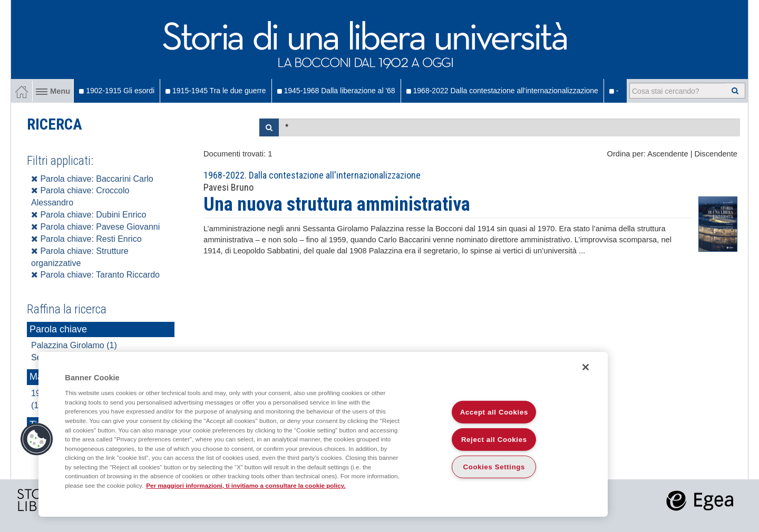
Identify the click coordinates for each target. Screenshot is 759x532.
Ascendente (668, 154)
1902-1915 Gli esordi (117, 91)
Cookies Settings (494, 467)
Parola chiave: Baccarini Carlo (92, 179)
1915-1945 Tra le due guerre (216, 91)
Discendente (716, 154)
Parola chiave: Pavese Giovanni (95, 227)
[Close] (586, 367)
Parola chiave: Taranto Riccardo (95, 275)
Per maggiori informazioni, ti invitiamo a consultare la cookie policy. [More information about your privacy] (246, 485)
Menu (53, 91)
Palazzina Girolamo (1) (74, 345)
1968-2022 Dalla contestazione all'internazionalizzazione (502, 91)
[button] (37, 439)
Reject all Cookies (494, 440)
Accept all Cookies (494, 412)
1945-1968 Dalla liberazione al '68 (336, 91)
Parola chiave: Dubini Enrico (89, 215)
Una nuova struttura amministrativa (337, 204)
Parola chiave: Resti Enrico (86, 239)
